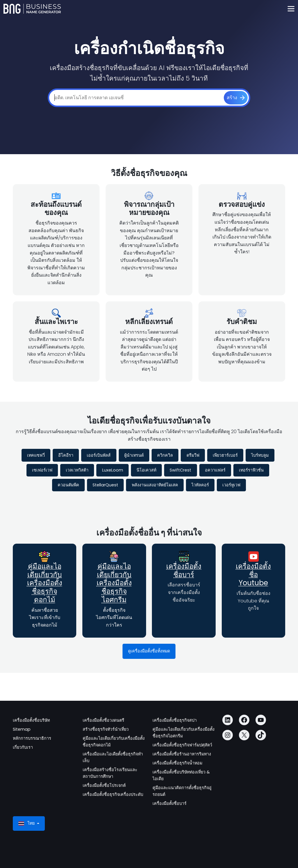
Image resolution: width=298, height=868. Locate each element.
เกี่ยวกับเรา (23, 747)
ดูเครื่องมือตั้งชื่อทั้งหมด (149, 651)
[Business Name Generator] (32, 9)
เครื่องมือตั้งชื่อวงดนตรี (103, 720)
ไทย (27, 823)
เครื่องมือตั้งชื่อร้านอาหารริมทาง (182, 754)
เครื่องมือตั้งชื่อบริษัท (31, 720)
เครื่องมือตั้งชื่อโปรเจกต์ (104, 785)
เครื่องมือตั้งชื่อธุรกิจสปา (175, 720)
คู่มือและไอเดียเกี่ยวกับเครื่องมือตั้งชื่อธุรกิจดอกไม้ (45, 583)
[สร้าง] (236, 98)
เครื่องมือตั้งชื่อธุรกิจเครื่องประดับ (113, 794)
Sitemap (22, 729)
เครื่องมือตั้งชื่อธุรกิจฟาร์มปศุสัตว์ (182, 745)
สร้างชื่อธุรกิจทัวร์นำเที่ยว (106, 729)
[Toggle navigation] (291, 9)
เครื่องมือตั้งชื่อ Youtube (253, 575)
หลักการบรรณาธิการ (32, 738)
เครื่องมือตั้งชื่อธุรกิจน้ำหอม (177, 763)
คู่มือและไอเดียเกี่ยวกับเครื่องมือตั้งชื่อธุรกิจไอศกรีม (114, 583)
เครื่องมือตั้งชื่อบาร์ (184, 570)
